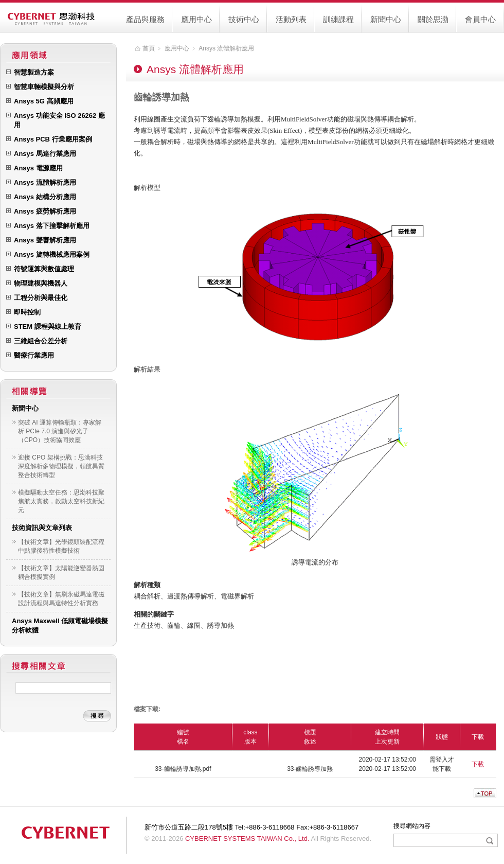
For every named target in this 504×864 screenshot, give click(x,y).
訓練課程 (338, 19)
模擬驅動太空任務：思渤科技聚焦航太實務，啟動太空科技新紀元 (61, 501)
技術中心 (244, 19)
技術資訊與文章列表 (42, 528)
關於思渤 (433, 19)
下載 (478, 764)
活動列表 (291, 19)
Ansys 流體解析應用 (226, 48)
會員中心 (480, 19)
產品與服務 (145, 19)
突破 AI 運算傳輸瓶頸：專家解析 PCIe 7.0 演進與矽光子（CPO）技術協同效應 (60, 431)
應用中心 (196, 19)
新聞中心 (386, 19)
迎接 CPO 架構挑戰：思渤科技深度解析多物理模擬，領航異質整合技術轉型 (61, 466)
